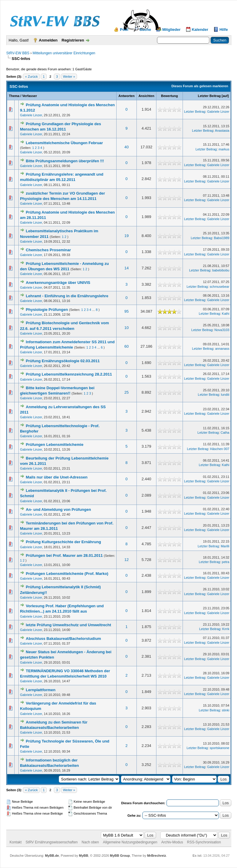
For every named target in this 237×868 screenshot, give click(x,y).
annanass (222, 349)
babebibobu (221, 270)
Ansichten (146, 96)
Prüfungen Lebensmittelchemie (55, 445)
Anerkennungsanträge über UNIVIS (58, 283)
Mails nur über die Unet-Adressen (57, 477)
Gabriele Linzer (31, 115)
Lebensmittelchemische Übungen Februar (64, 143)
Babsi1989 (222, 238)
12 (126, 560)
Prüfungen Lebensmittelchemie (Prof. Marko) (67, 574)
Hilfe (224, 30)
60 (126, 346)
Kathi (226, 314)
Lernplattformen (41, 690)
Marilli (225, 546)
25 (126, 392)
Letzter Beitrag (209, 96)
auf (225, 96)
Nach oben (90, 842)
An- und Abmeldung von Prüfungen (58, 509)
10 (126, 328)
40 (126, 147)
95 (126, 311)
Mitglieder (171, 30)
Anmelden (48, 40)
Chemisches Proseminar (48, 250)
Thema (14, 96)
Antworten (126, 96)
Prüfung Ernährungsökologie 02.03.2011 (63, 361)
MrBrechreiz (157, 856)
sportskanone (219, 748)
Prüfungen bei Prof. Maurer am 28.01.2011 (64, 555)
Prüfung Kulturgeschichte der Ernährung (63, 542)
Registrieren (73, 40)
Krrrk (226, 629)
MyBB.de (52, 856)
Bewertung (169, 96)
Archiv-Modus (172, 842)
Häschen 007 (220, 449)
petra (226, 562)
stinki (226, 710)
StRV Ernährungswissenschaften (52, 842)
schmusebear (219, 287)
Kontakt (16, 842)
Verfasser (30, 96)
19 (126, 236)
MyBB (83, 856)
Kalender (200, 30)
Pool (124, 30)
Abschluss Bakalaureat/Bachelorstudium (63, 639)
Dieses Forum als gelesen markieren (200, 86)
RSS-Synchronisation (204, 842)
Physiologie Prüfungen (47, 310)
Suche (145, 30)
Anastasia (222, 131)
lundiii (225, 395)
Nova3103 (222, 330)
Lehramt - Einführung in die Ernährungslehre (67, 296)
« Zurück (31, 77)
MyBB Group (120, 856)
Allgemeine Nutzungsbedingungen (130, 842)
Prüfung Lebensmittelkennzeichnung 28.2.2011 (69, 374)
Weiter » (69, 77)
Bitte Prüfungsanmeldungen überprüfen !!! (65, 161)
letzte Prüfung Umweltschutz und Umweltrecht (69, 625)
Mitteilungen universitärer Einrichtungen (64, 53)
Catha (225, 433)
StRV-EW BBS (18, 53)
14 (126, 268)
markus (224, 149)
